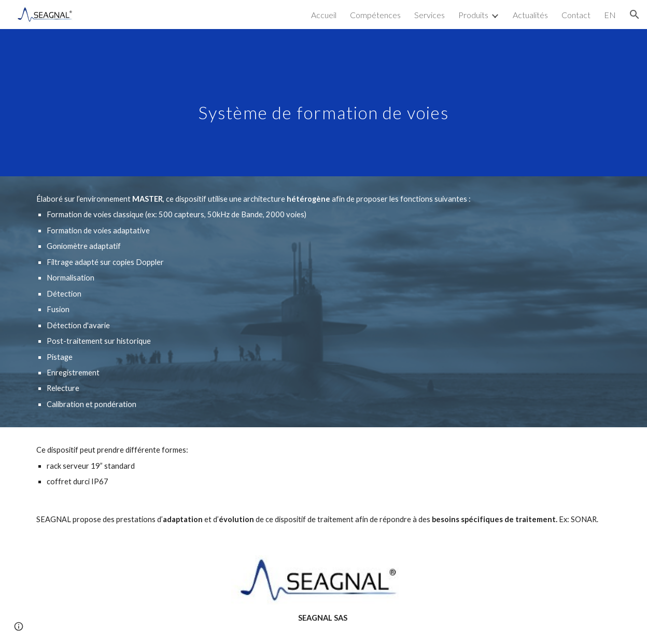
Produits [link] (473, 15)
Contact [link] (576, 15)
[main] (323, 102)
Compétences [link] (375, 15)
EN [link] (610, 15)
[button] (635, 15)
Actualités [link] (530, 15)
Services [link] (430, 15)
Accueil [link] (324, 15)
